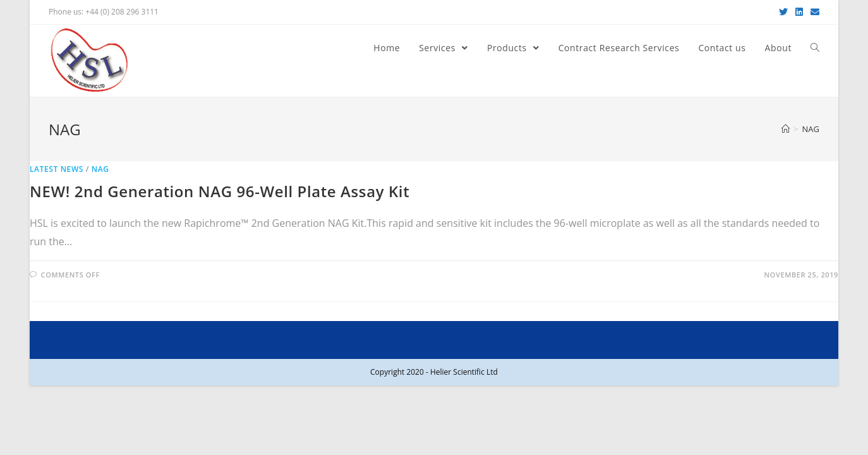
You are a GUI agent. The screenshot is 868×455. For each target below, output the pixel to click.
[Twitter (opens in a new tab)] (783, 12)
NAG (100, 169)
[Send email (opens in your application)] (813, 12)
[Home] (786, 129)
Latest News (57, 169)
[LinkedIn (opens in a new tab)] (799, 12)
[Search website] (815, 48)
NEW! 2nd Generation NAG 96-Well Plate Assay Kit (220, 191)
